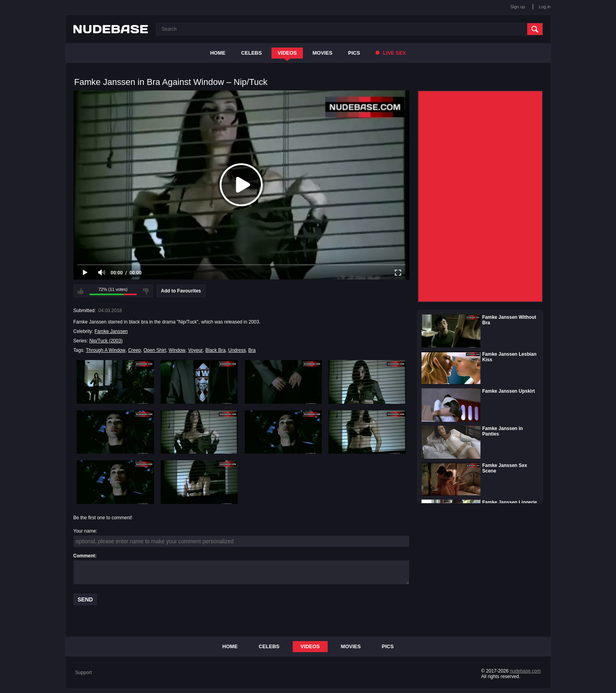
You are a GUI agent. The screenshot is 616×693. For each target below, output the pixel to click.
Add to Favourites (181, 291)
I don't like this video (146, 291)
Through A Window (106, 350)
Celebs (252, 53)
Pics (354, 53)
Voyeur (195, 350)
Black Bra (215, 350)
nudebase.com (525, 671)
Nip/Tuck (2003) (106, 341)
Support (84, 673)
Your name (85, 531)
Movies (323, 53)
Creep (135, 350)
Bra (252, 350)
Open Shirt (155, 350)
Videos (287, 53)
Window (177, 350)
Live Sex (391, 53)
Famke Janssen (111, 331)
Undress (237, 350)
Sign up (518, 7)
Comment (84, 556)
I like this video (81, 291)
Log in (545, 7)
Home (218, 53)
